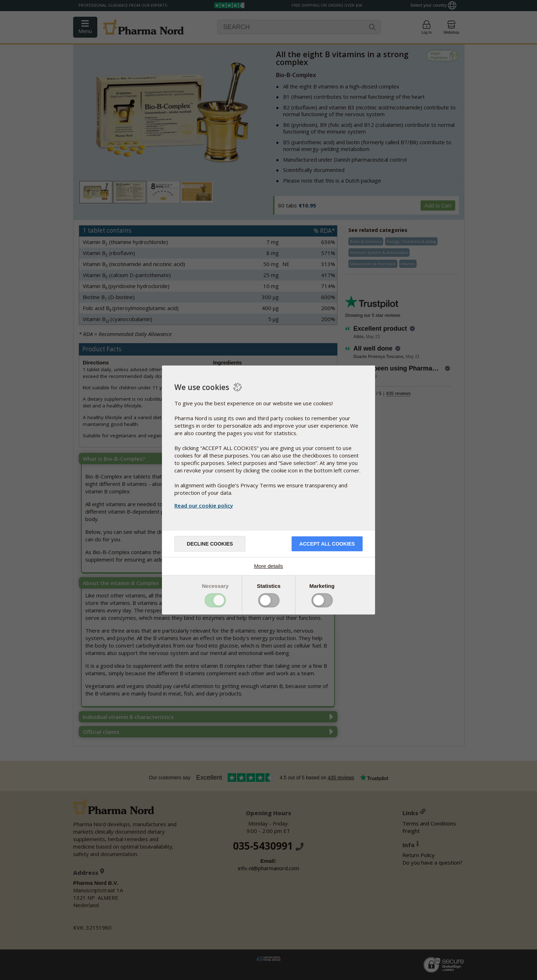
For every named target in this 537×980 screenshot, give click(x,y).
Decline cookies (210, 544)
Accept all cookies (327, 544)
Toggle (215, 600)
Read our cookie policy (204, 505)
